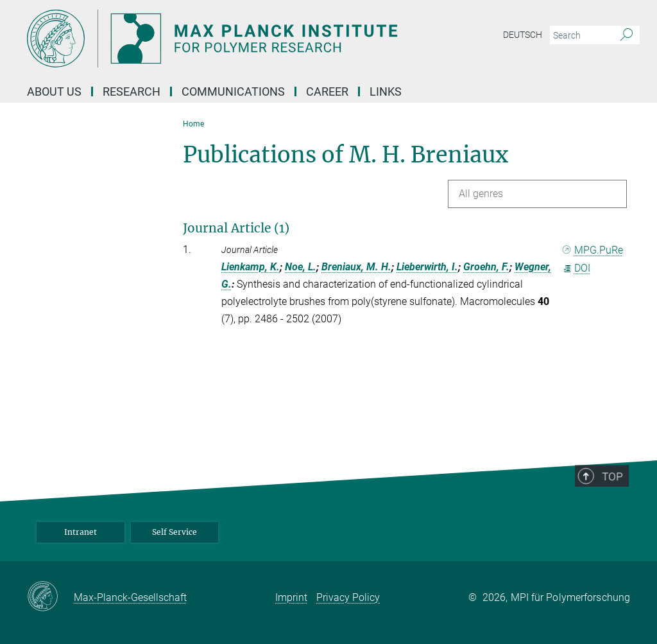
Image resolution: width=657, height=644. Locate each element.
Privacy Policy (348, 597)
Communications (233, 91)
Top (615, 497)
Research (132, 91)
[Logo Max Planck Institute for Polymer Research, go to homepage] (268, 39)
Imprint (291, 597)
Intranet (81, 532)
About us (54, 91)
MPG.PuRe (593, 250)
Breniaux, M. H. (356, 267)
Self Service (175, 532)
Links (386, 91)
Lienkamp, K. (251, 267)
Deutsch (523, 35)
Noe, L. (301, 267)
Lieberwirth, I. (427, 267)
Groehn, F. (486, 267)
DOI (576, 268)
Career (327, 91)
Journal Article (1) (236, 228)
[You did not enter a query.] (580, 35)
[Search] (627, 35)
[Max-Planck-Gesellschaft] (50, 597)
